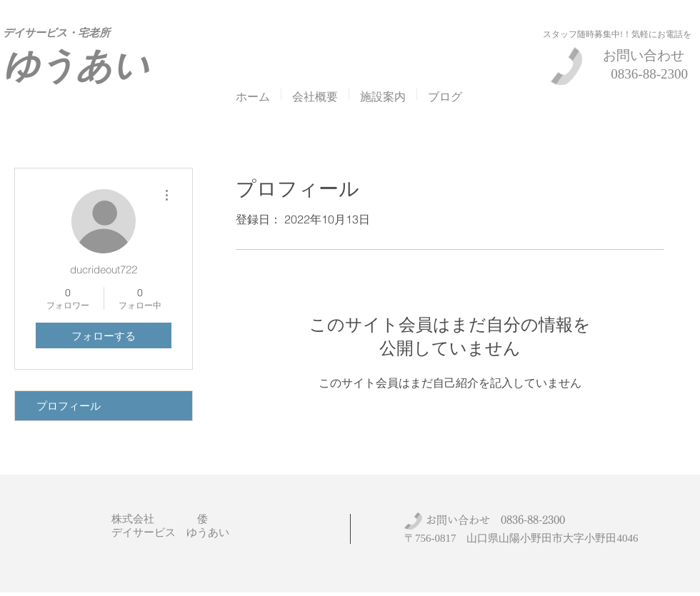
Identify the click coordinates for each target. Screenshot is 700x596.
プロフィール (69, 406)
